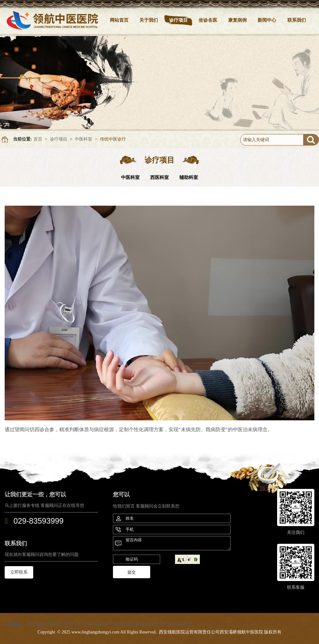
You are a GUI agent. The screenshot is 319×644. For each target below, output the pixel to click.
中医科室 (83, 139)
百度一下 (72, 624)
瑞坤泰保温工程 (124, 624)
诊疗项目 (59, 139)
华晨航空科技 (154, 624)
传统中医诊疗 (113, 139)
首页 (38, 139)
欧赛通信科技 (95, 624)
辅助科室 (189, 177)
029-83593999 (39, 521)
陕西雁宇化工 (181, 624)
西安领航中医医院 (45, 624)
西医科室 (159, 177)
